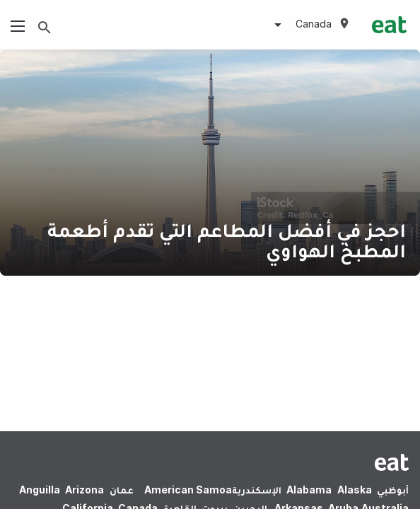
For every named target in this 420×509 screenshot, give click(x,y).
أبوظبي (393, 490)
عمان (122, 490)
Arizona (84, 490)
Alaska (355, 490)
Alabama (309, 490)
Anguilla (40, 490)
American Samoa (188, 490)
